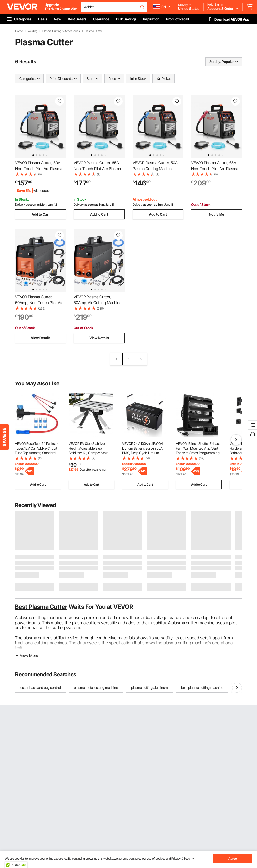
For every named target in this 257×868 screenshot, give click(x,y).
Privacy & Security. (183, 859)
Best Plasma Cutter (41, 607)
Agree (233, 859)
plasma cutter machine (193, 623)
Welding (33, 31)
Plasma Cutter (94, 31)
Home (19, 31)
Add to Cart (41, 214)
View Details (41, 338)
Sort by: (215, 62)
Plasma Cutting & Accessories (61, 31)
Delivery (20, 204)
